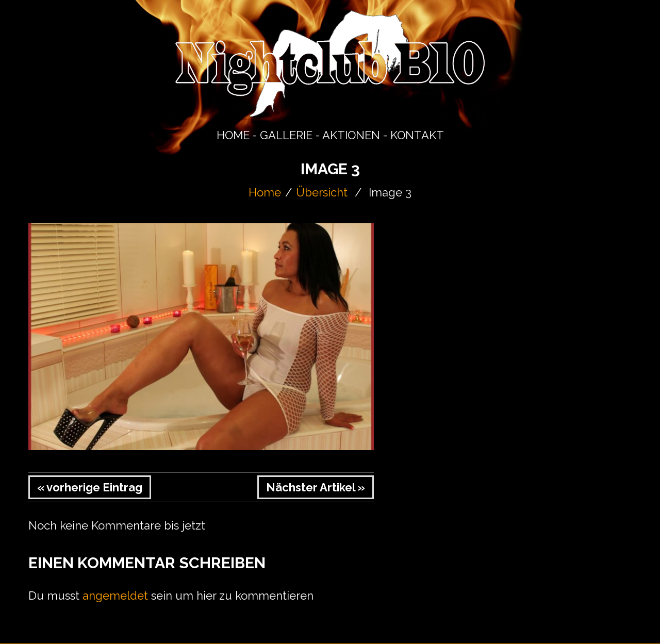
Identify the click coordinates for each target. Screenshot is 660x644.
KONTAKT (417, 135)
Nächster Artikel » (316, 487)
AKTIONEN (351, 135)
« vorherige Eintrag (90, 487)
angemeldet (115, 596)
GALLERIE (286, 135)
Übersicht (322, 192)
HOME (233, 135)
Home (265, 192)
